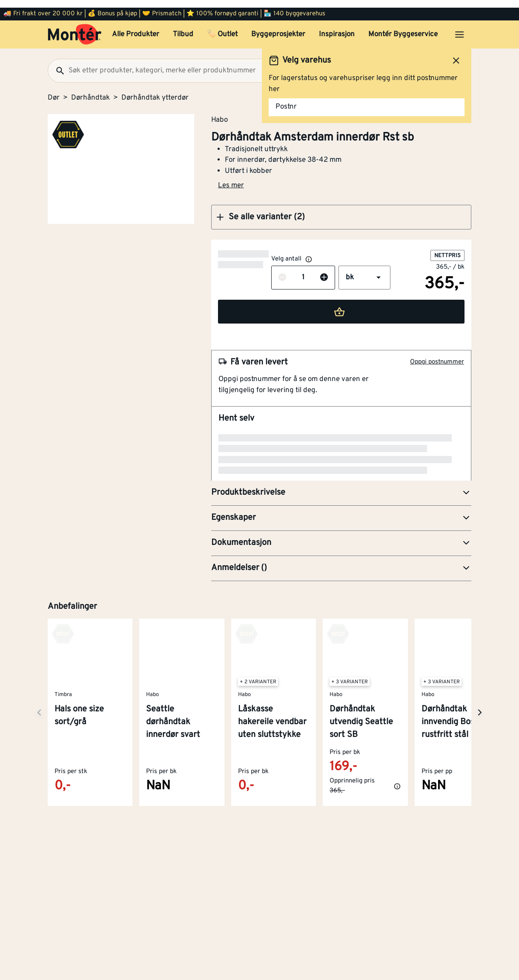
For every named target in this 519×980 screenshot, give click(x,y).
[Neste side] (39, 640)
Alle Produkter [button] (136, 27)
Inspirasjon (337, 27)
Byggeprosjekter (278, 27)
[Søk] (57, 63)
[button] (341, 209)
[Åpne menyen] (459, 27)
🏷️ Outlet (222, 27)
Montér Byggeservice (403, 27)
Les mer (231, 178)
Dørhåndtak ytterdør (155, 90)
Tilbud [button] (183, 27)
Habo (219, 112)
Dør (54, 90)
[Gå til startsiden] (75, 27)
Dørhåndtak (90, 90)
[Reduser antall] (229, 270)
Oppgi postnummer (437, 354)
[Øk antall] (271, 270)
